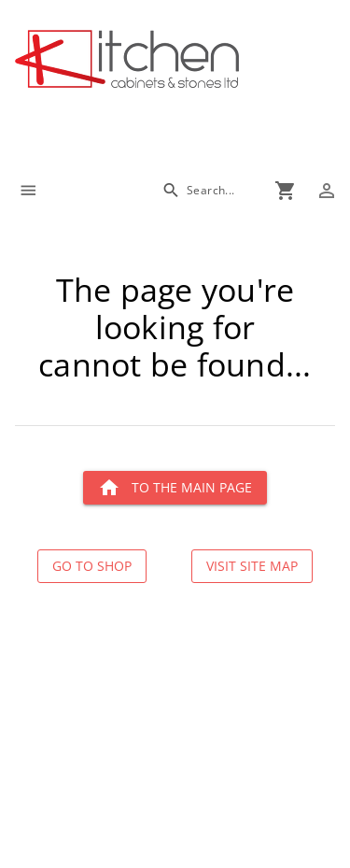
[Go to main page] (182, 61)
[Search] (198, 190)
